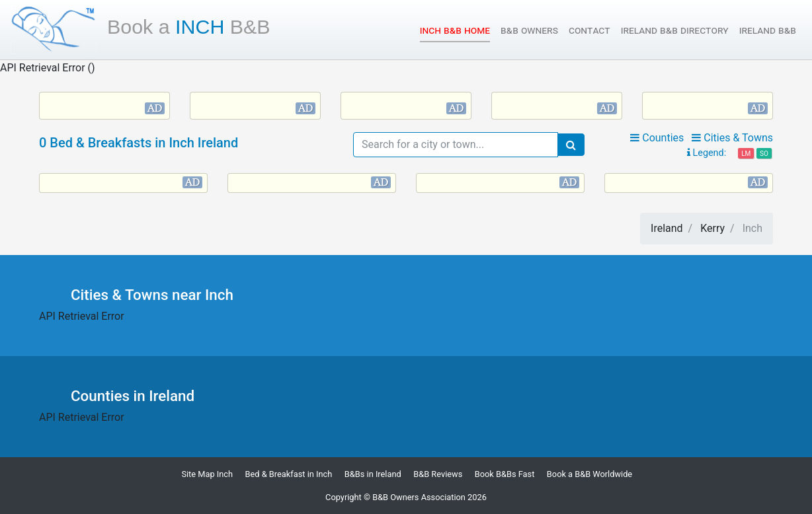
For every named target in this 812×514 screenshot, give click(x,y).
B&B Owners (529, 30)
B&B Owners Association (419, 497)
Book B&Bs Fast (505, 474)
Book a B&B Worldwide (589, 474)
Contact (589, 30)
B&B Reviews (438, 474)
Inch (189, 26)
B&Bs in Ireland (373, 474)
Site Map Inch (207, 474)
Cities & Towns (732, 138)
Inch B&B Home (455, 29)
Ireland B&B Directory (675, 30)
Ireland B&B (768, 30)
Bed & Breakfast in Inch (289, 474)
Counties (657, 138)
